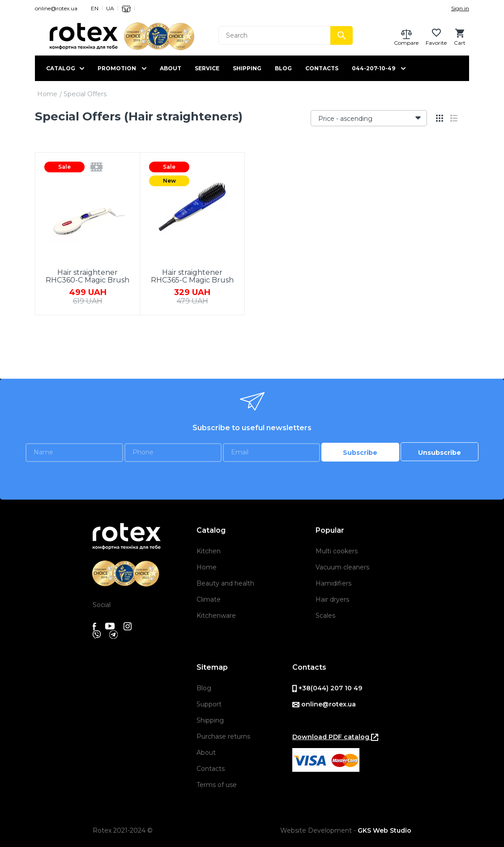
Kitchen (209, 551)
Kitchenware (216, 616)
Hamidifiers (333, 583)
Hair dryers (332, 599)
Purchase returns (223, 736)
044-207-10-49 (374, 68)
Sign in (460, 8)
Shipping (247, 68)
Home (47, 94)
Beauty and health (225, 583)
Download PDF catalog (335, 737)
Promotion (117, 68)
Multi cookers (337, 551)
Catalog (61, 68)
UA (110, 8)
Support (209, 704)
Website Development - (346, 830)
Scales (325, 616)
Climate (209, 599)
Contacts (322, 68)
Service (207, 68)
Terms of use (217, 785)
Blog (283, 68)
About (171, 68)
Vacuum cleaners (342, 567)
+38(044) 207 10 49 (327, 688)
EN (95, 8)
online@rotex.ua (56, 8)
